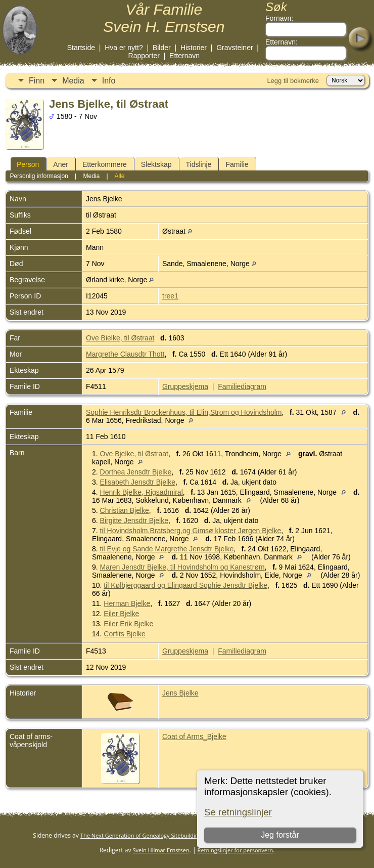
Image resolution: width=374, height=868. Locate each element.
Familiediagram (242, 386)
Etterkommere (105, 164)
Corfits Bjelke (124, 634)
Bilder (162, 48)
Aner (61, 164)
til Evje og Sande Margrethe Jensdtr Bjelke (167, 549)
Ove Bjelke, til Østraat (134, 454)
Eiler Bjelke (121, 614)
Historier (194, 48)
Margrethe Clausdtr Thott (125, 354)
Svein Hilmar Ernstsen (161, 850)
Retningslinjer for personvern (236, 850)
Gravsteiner (235, 48)
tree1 (170, 296)
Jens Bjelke (180, 693)
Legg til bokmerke (293, 81)
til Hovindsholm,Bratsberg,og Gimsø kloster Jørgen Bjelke (191, 531)
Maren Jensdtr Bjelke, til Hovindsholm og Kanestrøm (182, 567)
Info (109, 81)
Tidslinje (199, 164)
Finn (37, 81)
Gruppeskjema (185, 386)
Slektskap (156, 164)
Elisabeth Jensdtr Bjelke (138, 482)
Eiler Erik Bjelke (128, 624)
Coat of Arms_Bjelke (194, 736)
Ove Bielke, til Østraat (120, 338)
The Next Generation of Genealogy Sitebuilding (141, 835)
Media (73, 81)
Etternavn (184, 56)
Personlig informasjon (39, 176)
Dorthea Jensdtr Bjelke (136, 472)
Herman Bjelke (127, 603)
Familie (237, 164)
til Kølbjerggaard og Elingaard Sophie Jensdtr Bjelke (185, 585)
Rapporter (144, 56)
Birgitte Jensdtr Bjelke (134, 520)
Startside (81, 48)
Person (28, 164)
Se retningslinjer (238, 812)
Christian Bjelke (125, 510)
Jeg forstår (280, 835)
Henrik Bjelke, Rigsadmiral (142, 492)
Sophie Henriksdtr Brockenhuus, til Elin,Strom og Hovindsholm (184, 412)
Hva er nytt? (124, 48)
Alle (119, 176)
